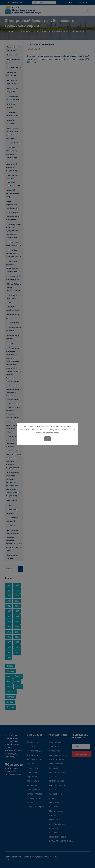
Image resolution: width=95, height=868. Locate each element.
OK (47, 439)
